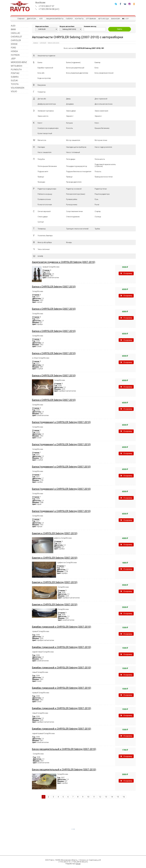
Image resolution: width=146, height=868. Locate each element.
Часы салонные (44, 249)
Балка (40, 62)
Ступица (98, 217)
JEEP (13, 59)
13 (106, 797)
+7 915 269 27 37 (45, 6)
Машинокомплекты (55, 19)
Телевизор (42, 229)
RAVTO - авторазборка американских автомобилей (20, 6)
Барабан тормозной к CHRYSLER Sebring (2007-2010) (61, 627)
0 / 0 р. (126, 19)
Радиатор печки (101, 189)
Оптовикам (91, 19)
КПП (41, 19)
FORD (13, 48)
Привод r (69, 177)
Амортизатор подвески (46, 56)
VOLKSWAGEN (18, 88)
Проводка (41, 182)
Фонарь (69, 242)
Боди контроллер (44, 78)
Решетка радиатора (102, 194)
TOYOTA (15, 84)
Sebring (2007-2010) (54, 43)
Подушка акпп (43, 172)
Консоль (70, 128)
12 (100, 797)
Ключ (97, 123)
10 (88, 797)
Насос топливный (73, 152)
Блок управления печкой (104, 73)
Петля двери (71, 159)
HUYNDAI (15, 55)
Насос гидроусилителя (103, 147)
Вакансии (115, 19)
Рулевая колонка (44, 199)
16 (124, 797)
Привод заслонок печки (104, 177)
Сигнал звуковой (44, 211)
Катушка (69, 123)
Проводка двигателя (74, 182)
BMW (13, 29)
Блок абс (41, 73)
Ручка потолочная (45, 205)
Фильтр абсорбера (45, 242)
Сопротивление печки (74, 211)
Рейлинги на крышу (45, 194)
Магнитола (42, 140)
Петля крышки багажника (47, 166)
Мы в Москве (40, 2)
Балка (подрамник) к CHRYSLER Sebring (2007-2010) (61, 422)
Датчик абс (42, 99)
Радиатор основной (74, 189)
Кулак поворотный (45, 133)
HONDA (14, 51)
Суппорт (41, 222)
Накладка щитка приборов (76, 147)
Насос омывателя (44, 152)
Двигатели (31, 19)
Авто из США (104, 19)
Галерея (69, 19)
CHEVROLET (16, 37)
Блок (97, 68)
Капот (40, 123)
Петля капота (100, 159)
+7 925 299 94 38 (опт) (47, 9)
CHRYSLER (16, 40)
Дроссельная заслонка (104, 104)
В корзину (126, 273)
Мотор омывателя (73, 140)
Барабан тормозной (45, 68)
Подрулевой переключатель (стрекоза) (105, 165)
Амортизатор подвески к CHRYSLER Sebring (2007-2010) (64, 262)
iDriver (78, 864)
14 (112, 797)
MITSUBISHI (17, 66)
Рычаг (97, 205)
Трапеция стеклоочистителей (77, 229)
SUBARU (15, 77)
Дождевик (70, 104)
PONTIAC (15, 73)
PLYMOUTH (16, 70)
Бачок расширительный (75, 68)
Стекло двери (43, 217)
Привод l (41, 177)
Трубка (97, 229)
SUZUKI (14, 80)
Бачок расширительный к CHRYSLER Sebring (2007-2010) (64, 749)
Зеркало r (98, 116)
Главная (21, 19)
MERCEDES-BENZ (19, 62)
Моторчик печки (101, 140)
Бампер (98, 62)
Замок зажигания (101, 111)
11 (94, 797)
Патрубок (41, 159)
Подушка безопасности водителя (79, 172)
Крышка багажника (102, 128)
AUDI (13, 26)
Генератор (42, 92)
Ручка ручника (72, 205)
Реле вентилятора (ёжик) (76, 194)
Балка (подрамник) (73, 62)
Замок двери (71, 111)
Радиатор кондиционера (47, 189)
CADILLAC (15, 33)
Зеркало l (70, 116)
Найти (120, 29)
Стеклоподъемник (73, 217)
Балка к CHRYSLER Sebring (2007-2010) (54, 287)
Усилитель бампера (45, 236)
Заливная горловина (46, 111)
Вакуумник (42, 85)
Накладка (41, 147)
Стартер (98, 211)
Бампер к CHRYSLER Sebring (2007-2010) (55, 533)
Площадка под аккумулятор (77, 166)
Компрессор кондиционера (48, 128)
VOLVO (14, 91)
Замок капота (43, 116)
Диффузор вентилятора (47, 104)
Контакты (79, 19)
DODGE (14, 44)
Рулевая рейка (72, 199)
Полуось (98, 172)
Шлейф (40, 256)
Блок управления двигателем (77, 73)
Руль (96, 199)
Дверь (68, 99)
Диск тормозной (101, 99)
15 (118, 797)
